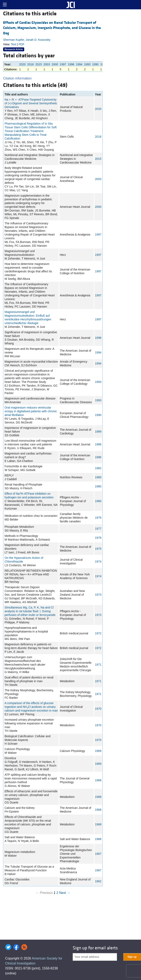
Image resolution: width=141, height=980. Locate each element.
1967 (98, 854)
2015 (39, 64)
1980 (98, 477)
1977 (98, 529)
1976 (98, 538)
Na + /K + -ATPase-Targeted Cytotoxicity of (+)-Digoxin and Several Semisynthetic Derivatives (31, 103)
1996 (71, 64)
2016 (31, 64)
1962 (98, 881)
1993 (87, 64)
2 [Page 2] (57, 893)
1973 (98, 595)
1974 (98, 562)
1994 (79, 64)
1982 (98, 468)
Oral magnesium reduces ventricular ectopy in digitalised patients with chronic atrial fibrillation (31, 411)
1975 (98, 549)
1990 (95, 64)
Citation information (17, 78)
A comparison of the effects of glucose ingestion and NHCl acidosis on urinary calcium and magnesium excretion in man (31, 707)
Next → (65, 893)
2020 (22, 64)
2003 (47, 64)
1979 (98, 518)
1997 (63, 64)
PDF (22, 44)
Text (14, 44)
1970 (98, 709)
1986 (98, 444)
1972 (98, 633)
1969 (98, 751)
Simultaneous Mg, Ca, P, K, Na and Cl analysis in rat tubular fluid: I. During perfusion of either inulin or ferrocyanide (30, 611)
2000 (55, 64)
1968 (98, 780)
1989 (98, 432)
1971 (98, 665)
